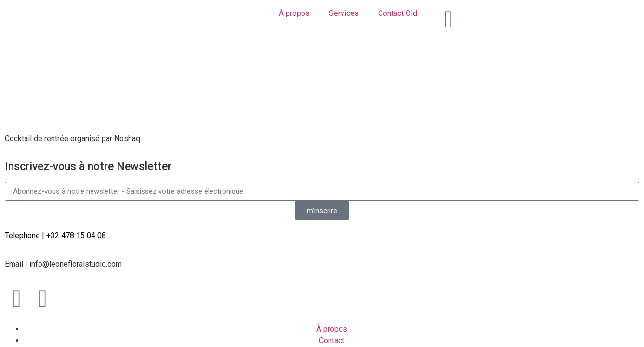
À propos (294, 13)
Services (344, 13)
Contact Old (398, 13)
